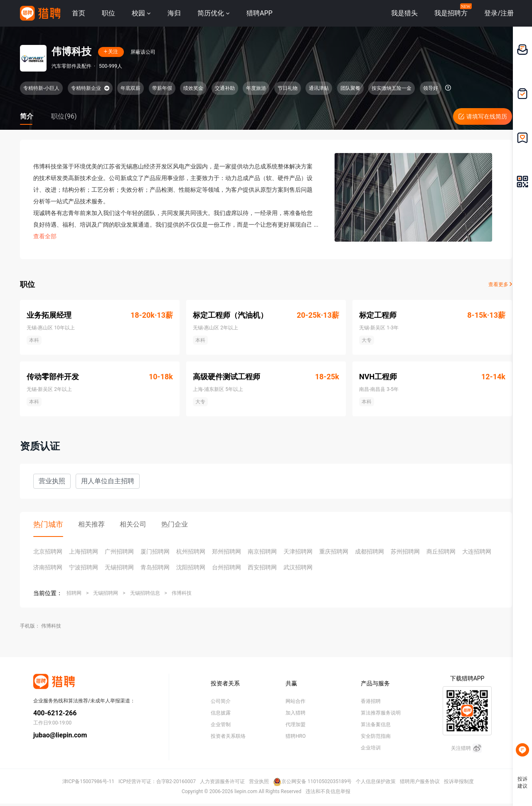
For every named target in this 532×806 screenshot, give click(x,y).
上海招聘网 (84, 551)
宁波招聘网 (84, 567)
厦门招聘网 (155, 551)
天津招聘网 (298, 551)
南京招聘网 (262, 551)
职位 (108, 13)
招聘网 (74, 593)
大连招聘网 (477, 551)
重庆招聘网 (334, 551)
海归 (174, 13)
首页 (79, 13)
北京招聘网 (48, 551)
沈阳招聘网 (191, 567)
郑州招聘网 (227, 551)
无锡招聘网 (119, 567)
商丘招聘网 (441, 551)
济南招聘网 (48, 567)
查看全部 (45, 236)
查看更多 (500, 284)
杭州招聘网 (191, 551)
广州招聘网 (119, 551)
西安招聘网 (262, 567)
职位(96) (64, 116)
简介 (27, 116)
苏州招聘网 (405, 551)
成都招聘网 (369, 551)
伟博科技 (182, 593)
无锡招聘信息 (145, 593)
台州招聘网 (227, 567)
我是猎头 (404, 13)
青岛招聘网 (155, 567)
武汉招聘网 (298, 567)
